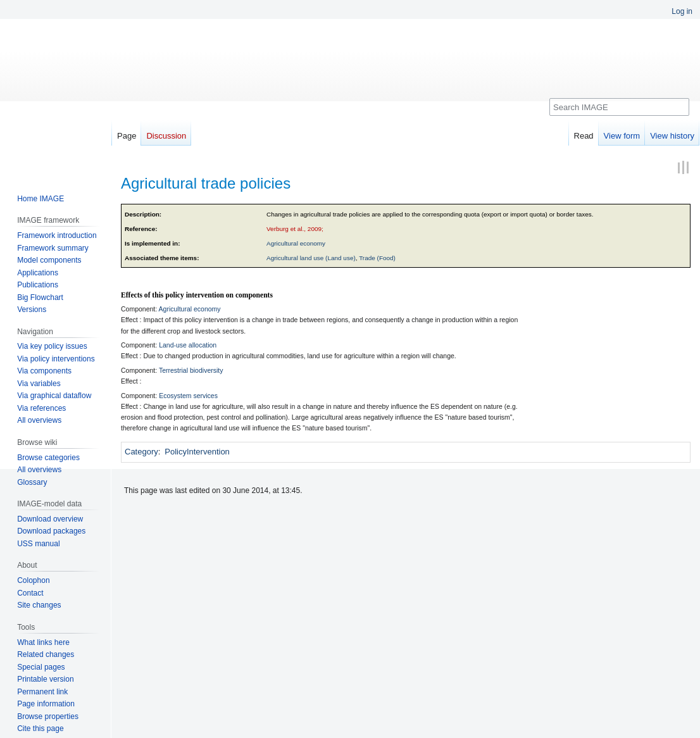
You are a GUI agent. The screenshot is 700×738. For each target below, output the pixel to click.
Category (141, 452)
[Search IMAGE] (619, 107)
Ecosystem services (188, 396)
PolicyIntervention (197, 452)
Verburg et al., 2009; (295, 229)
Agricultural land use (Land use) (311, 258)
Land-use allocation (188, 345)
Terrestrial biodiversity (191, 370)
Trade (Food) (377, 258)
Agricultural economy (296, 243)
